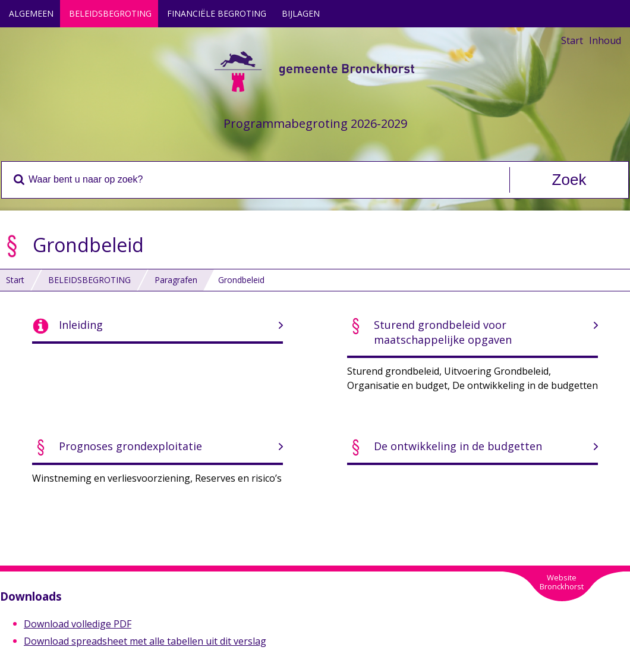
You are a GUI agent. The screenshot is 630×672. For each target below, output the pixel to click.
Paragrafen (176, 280)
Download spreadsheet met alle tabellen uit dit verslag (145, 641)
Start (572, 40)
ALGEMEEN (31, 13)
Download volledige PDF (78, 624)
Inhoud (605, 40)
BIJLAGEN (301, 13)
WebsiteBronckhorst (562, 582)
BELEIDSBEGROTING (110, 13)
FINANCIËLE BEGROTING (217, 13)
